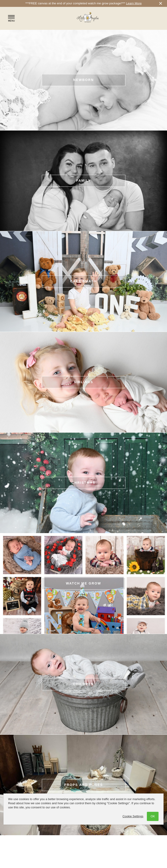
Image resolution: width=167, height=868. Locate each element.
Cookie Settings (133, 816)
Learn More (134, 3)
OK (153, 816)
